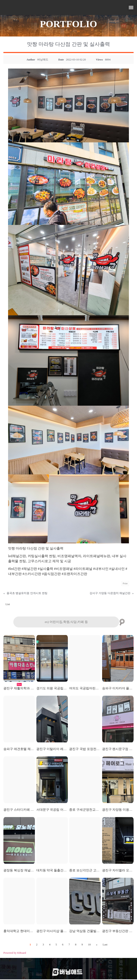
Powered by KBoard (15, 953)
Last (105, 945)
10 (89, 945)
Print (125, 583)
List (8, 604)
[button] (131, 7)
